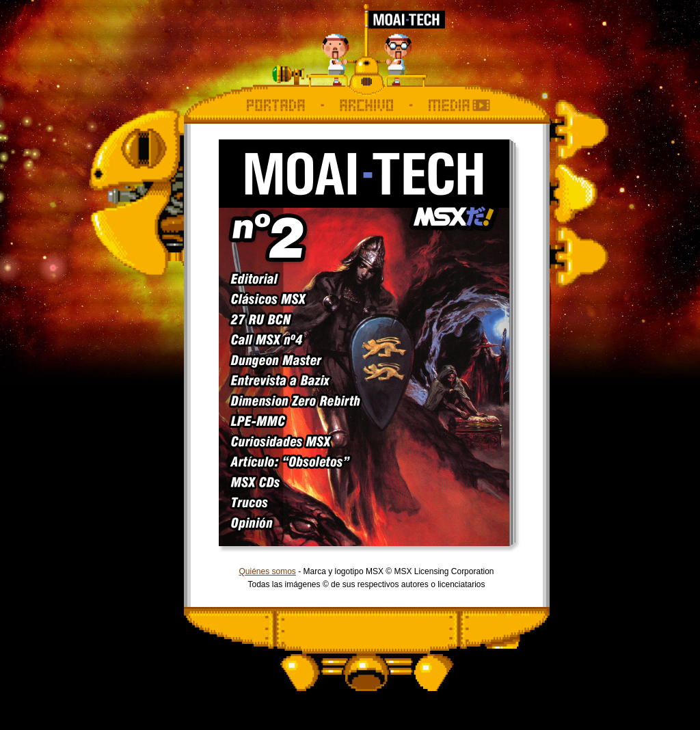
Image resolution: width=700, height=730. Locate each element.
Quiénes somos (267, 571)
